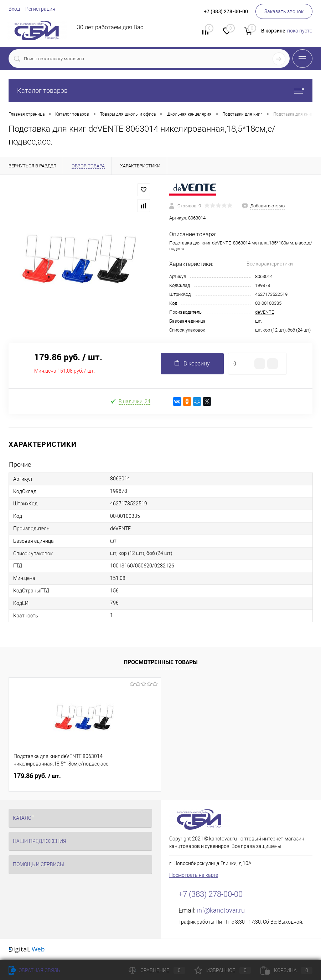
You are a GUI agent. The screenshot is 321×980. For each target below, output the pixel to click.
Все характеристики (270, 264)
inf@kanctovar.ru (221, 910)
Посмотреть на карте (194, 875)
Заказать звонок (284, 11)
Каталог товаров (160, 90)
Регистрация (40, 9)
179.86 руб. (37, 776)
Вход (14, 9)
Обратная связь (34, 970)
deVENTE (265, 312)
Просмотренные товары (161, 662)
